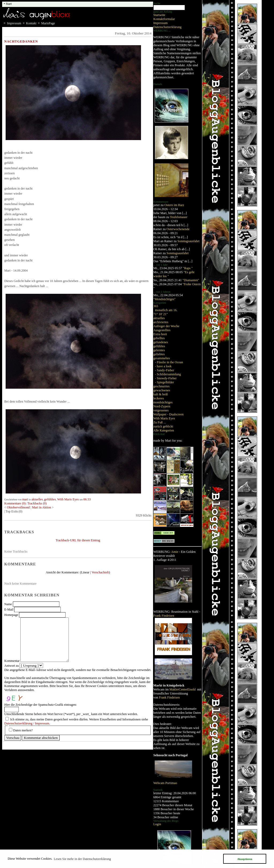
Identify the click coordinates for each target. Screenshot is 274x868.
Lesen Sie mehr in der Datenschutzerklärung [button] (82, 859)
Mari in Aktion (42, 507)
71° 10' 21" (161, 314)
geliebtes (159, 354)
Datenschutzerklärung (167, 27)
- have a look (163, 366)
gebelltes (159, 338)
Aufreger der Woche (166, 326)
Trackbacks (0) (37, 503)
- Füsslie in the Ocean (169, 362)
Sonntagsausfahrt (189, 241)
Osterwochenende (178, 229)
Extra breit (160, 334)
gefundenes (161, 342)
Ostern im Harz (174, 205)
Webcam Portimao (165, 783)
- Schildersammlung (168, 374)
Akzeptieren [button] (245, 859)
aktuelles (159, 318)
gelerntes (159, 350)
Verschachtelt (100, 572)
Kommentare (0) (15, 503)
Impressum (160, 23)
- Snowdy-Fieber (166, 378)
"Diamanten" (191, 280)
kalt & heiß (161, 394)
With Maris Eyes (164, 418)
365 (156, 306)
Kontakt (31, 23)
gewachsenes (162, 390)
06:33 (87, 499)
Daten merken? (23, 730)
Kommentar (12, 661)
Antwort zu (12, 666)
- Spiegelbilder (164, 382)
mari (25, 499)
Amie (175, 552)
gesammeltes (162, 358)
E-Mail (9, 609)
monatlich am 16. (166, 310)
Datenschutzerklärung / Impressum (27, 723)
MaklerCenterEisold (183, 689)
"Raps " (188, 268)
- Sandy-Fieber (165, 370)
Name (8, 604)
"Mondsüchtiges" (164, 299)
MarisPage (48, 23)
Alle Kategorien (164, 430)
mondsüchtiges (163, 402)
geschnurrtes (161, 386)
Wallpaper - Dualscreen (168, 414)
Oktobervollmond (18, 507)
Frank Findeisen (164, 616)
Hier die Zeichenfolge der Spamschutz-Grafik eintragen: (41, 705)
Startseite (159, 15)
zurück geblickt (163, 426)
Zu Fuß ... (160, 422)
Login (157, 824)
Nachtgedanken (21, 41)
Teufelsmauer (179, 217)
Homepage (11, 615)
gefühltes (159, 346)
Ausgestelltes (162, 330)
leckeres (159, 398)
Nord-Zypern (162, 406)
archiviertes (161, 322)
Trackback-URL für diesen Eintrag (78, 540)
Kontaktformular (164, 19)
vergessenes (161, 410)
